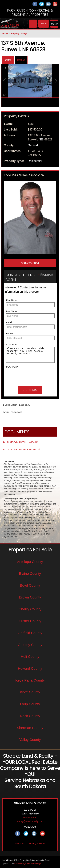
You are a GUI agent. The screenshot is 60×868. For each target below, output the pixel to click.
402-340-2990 (30, 817)
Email (8, 323)
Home (5, 34)
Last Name (11, 312)
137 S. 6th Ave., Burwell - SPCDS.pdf (21, 449)
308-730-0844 (30, 263)
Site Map (19, 843)
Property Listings (19, 34)
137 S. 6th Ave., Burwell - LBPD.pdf (21, 442)
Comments (11, 345)
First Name (11, 300)
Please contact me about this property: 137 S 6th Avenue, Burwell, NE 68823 (30, 355)
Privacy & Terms (37, 843)
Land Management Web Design (28, 864)
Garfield (33, 145)
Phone (9, 334)
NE (41, 139)
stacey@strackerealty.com (30, 821)
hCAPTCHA (11, 367)
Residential (35, 161)
